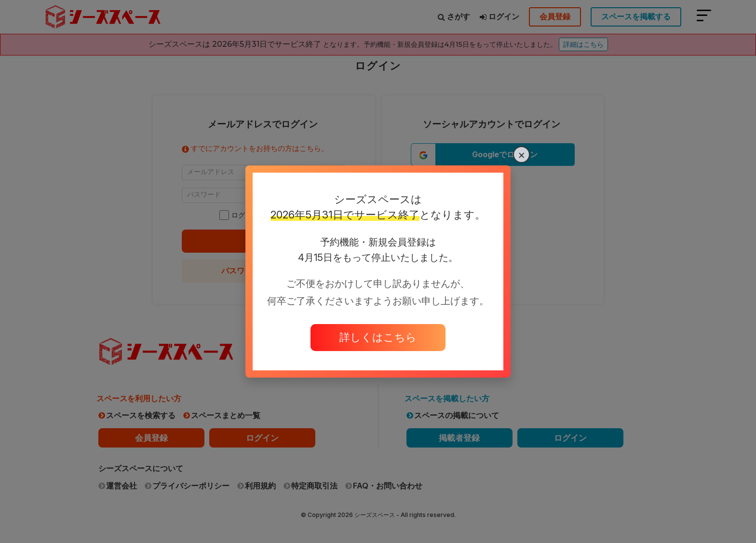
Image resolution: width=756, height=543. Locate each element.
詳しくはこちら (378, 337)
